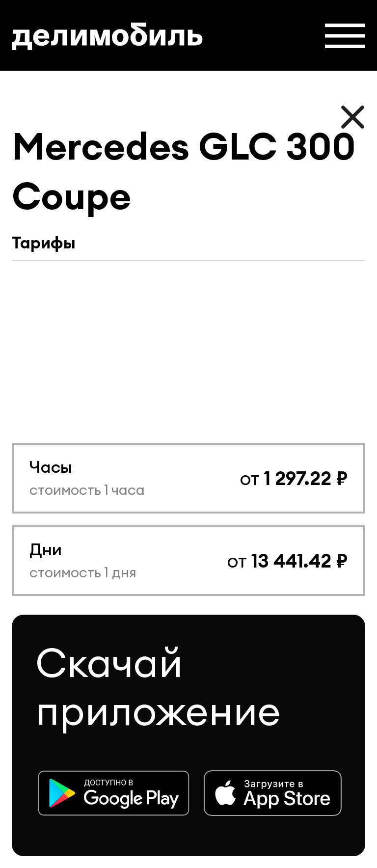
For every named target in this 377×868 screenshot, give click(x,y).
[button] (345, 36)
